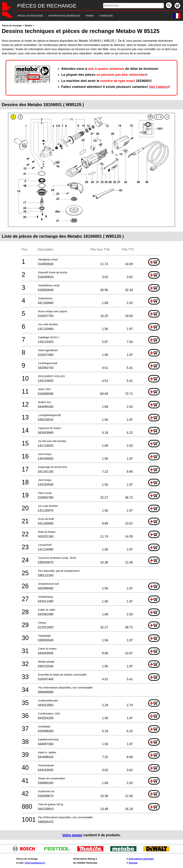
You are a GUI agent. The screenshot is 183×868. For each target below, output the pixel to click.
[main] (91, 432)
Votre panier (72, 835)
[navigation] (87, 16)
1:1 (159, 117)
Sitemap (133, 863)
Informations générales (141, 859)
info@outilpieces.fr (35, 863)
